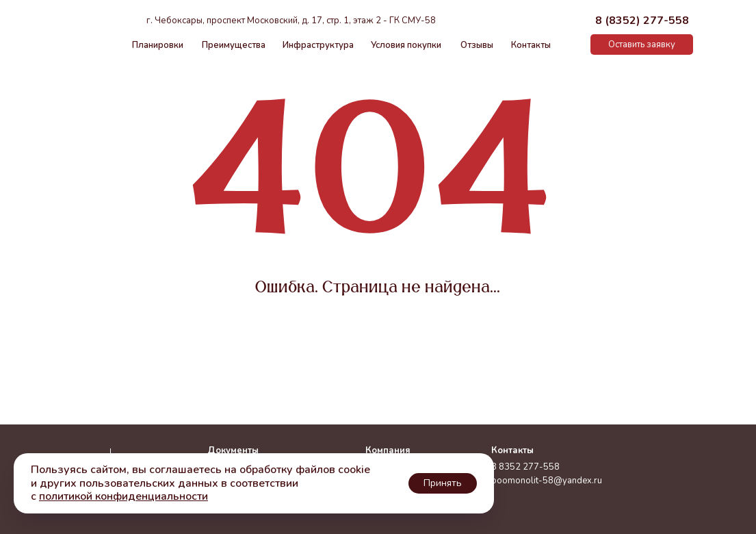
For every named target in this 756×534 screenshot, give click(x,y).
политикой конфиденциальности (123, 496)
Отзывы (477, 45)
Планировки (158, 45)
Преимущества (234, 45)
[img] (575, 45)
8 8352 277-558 (525, 467)
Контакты (531, 45)
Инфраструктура (318, 45)
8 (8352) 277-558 (642, 21)
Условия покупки (406, 45)
